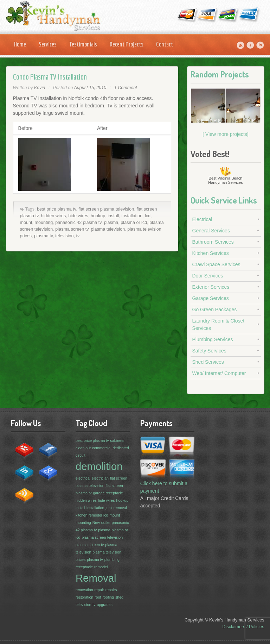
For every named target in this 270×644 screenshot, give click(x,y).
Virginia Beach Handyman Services (225, 180)
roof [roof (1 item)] (98, 597)
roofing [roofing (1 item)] (108, 597)
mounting (44, 223)
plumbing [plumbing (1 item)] (112, 559)
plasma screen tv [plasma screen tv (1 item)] (90, 545)
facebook (46, 448)
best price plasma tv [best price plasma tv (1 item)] (92, 440)
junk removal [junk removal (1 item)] (116, 508)
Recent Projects (127, 44)
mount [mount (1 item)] (115, 515)
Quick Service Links (224, 200)
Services (48, 44)
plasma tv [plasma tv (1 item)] (95, 559)
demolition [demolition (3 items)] (99, 466)
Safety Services (209, 351)
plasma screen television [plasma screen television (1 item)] (102, 537)
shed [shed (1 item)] (119, 597)
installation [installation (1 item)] (95, 508)
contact (22, 448)
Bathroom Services (213, 242)
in (22, 470)
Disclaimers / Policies (243, 627)
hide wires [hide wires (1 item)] (107, 500)
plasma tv (43, 236)
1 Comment (126, 88)
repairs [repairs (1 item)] (111, 590)
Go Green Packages (215, 310)
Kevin (40, 88)
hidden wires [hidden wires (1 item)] (86, 500)
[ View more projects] (225, 134)
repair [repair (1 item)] (99, 590)
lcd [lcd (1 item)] (106, 515)
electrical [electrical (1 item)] (83, 478)
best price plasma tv (56, 209)
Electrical (202, 219)
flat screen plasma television (106, 209)
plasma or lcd (134, 223)
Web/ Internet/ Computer (219, 373)
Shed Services (208, 362)
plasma (111, 223)
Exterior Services (211, 287)
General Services (211, 231)
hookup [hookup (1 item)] (123, 500)
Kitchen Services (211, 253)
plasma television (108, 229)
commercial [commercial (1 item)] (102, 448)
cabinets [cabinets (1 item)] (117, 440)
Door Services (208, 276)
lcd (148, 216)
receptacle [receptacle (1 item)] (84, 567)
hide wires (78, 216)
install (113, 216)
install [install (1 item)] (80, 508)
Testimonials (83, 44)
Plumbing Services (213, 339)
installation (132, 216)
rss (22, 493)
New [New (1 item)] (96, 523)
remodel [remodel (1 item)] (101, 567)
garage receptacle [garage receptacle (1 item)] (108, 493)
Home (20, 44)
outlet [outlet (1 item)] (106, 523)
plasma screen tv (72, 229)
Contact (165, 44)
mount (26, 223)
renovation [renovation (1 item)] (84, 590)
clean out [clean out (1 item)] (83, 448)
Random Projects (220, 74)
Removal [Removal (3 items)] (96, 578)
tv (78, 236)
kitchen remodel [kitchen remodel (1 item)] (89, 515)
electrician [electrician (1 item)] (100, 478)
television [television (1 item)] (83, 605)
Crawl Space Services (216, 264)
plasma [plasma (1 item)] (104, 530)
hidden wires (53, 216)
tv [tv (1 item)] (94, 605)
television (65, 236)
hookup (98, 216)
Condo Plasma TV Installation (50, 77)
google (46, 470)
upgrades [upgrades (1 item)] (104, 605)
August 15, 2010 (90, 88)
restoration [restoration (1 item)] (84, 597)
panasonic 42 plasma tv (78, 223)
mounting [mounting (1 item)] (83, 523)
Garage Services (211, 298)
